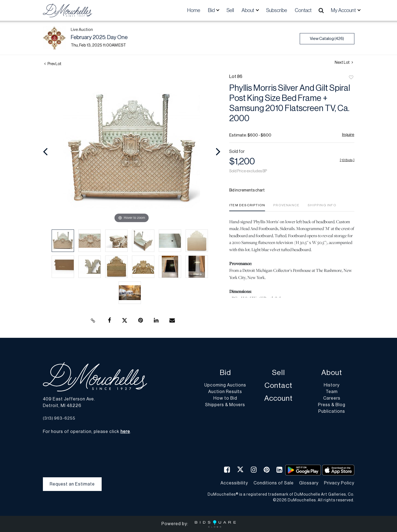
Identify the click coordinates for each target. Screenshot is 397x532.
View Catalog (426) (327, 39)
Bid (225, 373)
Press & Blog (332, 405)
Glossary (309, 483)
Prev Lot (53, 64)
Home (194, 10)
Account (278, 398)
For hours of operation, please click (86, 432)
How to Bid (225, 398)
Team (332, 392)
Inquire (348, 135)
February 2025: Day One (99, 37)
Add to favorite (351, 78)
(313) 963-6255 (59, 418)
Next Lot (344, 62)
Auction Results (225, 392)
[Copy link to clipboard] (93, 321)
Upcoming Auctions (225, 385)
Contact (303, 10)
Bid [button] (212, 10)
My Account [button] (344, 10)
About (332, 373)
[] (347, 160)
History (332, 385)
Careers (332, 398)
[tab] (247, 207)
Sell (230, 10)
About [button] (248, 10)
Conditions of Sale (274, 483)
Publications (332, 411)
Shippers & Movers (225, 405)
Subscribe (277, 10)
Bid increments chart (247, 190)
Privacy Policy (339, 483)
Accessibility (234, 483)
